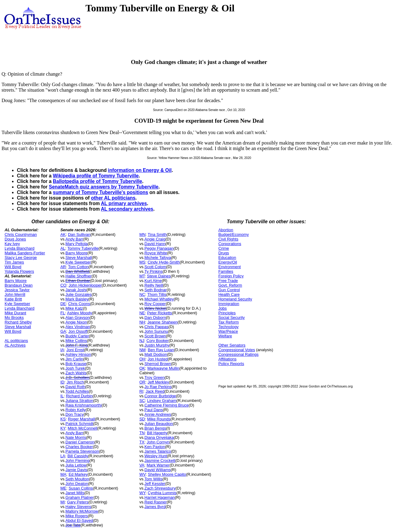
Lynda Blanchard (20, 248)
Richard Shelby (18, 322)
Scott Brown (155, 336)
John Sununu (156, 331)
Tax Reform (228, 322)
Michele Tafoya (158, 258)
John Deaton (77, 484)
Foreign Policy (231, 276)
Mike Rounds (159, 419)
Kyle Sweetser (17, 304)
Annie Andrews (158, 414)
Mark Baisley (77, 299)
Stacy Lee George (21, 258)
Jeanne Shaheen (162, 322)
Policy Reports (231, 364)
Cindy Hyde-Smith (164, 262)
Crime (224, 248)
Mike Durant (15, 313)
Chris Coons (79, 304)
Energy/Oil (228, 262)
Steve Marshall (18, 327)
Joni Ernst (75, 350)
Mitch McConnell (82, 428)
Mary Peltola (77, 244)
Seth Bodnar (156, 290)
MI (62, 502)
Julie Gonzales (79, 294)
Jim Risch (75, 382)
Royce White (156, 253)
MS (142, 262)
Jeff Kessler (155, 484)
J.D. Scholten (77, 377)
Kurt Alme (153, 281)
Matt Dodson (156, 354)
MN (142, 234)
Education (227, 258)
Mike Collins (76, 341)
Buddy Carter (77, 336)
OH (142, 359)
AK (63, 234)
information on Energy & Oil (140, 170)
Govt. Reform (230, 285)
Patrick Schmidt (79, 424)
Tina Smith (157, 234)
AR (63, 267)
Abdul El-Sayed (79, 520)
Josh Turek (75, 368)
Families (226, 271)
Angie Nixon (76, 322)
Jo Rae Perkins (158, 387)
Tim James (14, 262)
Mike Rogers (77, 516)
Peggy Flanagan (159, 248)
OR (142, 382)
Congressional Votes (236, 350)
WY (142, 493)
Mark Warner (158, 465)
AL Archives (15, 345)
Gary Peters (78, 502)
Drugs (224, 253)
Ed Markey (78, 474)
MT (142, 276)
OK (142, 368)
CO (63, 285)
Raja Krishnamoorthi (84, 405)
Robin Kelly (76, 410)
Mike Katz (74, 308)
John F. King (77, 345)
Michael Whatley (159, 299)
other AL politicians (113, 198)
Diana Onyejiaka (159, 437)
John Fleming (77, 461)
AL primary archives (124, 203)
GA (63, 331)
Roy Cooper (155, 304)
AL (63, 248)
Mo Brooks (14, 318)
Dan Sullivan (79, 234)
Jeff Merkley (158, 382)
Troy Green (154, 377)
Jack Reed (155, 391)
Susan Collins (81, 488)
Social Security (231, 318)
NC (142, 294)
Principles (227, 313)
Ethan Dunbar (78, 281)
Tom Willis (154, 479)
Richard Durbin (79, 396)
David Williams (158, 470)
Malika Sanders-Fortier (25, 253)
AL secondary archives (127, 209)
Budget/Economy (233, 234)
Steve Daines (159, 276)
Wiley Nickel (155, 308)
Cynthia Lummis (162, 493)
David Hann (155, 244)
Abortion (226, 230)
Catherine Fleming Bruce (167, 405)
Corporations (230, 244)
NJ (142, 341)
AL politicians (16, 341)
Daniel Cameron (80, 442)
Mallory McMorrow (82, 511)
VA (142, 465)
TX (142, 442)
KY (63, 428)
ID (62, 382)
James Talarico (158, 451)
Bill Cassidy (78, 456)
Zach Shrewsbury (160, 488)
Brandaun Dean (19, 285)
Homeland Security (235, 299)
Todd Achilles (77, 391)
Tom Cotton (78, 267)
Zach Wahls (76, 373)
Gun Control (229, 290)
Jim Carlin (74, 359)
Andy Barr (74, 239)
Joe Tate (73, 525)
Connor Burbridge (160, 396)
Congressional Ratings (238, 354)
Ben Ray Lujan (161, 350)
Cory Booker (158, 341)
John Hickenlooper (85, 285)
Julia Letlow (76, 465)
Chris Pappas (156, 327)
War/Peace (228, 331)
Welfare (225, 336)
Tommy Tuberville (83, 248)
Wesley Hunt (156, 456)
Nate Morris (76, 437)
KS (63, 419)
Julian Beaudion (159, 424)
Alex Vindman (78, 327)
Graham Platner (80, 497)
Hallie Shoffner (79, 276)
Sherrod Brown (158, 364)
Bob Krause (76, 364)
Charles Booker (79, 447)
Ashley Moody (80, 313)
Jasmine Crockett (160, 461)
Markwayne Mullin (163, 368)
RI (141, 391)
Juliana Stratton (79, 401)
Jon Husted (158, 359)
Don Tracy (75, 414)
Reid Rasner (156, 502)
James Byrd (155, 507)
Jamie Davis (76, 470)
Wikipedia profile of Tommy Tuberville (96, 176)
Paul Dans (154, 410)
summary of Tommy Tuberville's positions (100, 192)
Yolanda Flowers (19, 271)
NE (142, 313)
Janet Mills (75, 493)
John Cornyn (158, 442)
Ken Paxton (155, 447)
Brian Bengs (155, 428)
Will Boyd (13, 267)
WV (142, 474)
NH (142, 322)
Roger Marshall (81, 419)
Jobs (222, 308)
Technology (228, 327)
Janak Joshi (76, 290)
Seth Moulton (77, 479)
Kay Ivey (12, 244)
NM (142, 350)
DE (63, 304)
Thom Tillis (157, 294)
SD (142, 419)
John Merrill (15, 294)
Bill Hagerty (157, 433)
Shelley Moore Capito (167, 474)
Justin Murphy (157, 345)
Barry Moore (16, 281)
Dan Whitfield (77, 271)
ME (63, 488)
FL (63, 313)
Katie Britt (13, 299)
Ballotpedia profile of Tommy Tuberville (98, 181)
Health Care (229, 294)
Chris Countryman (21, 234)
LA (63, 456)
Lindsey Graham (162, 401)
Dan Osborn (155, 318)
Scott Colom (155, 267)
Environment (229, 267)
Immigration (229, 304)
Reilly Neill (154, 285)
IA (62, 350)
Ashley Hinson (78, 354)
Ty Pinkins (154, 271)
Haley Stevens (78, 507)
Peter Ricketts (160, 313)
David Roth (75, 387)
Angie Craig (155, 239)
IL (62, 396)
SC (142, 401)
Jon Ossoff (78, 331)
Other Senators (232, 345)
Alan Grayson (78, 318)
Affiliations (227, 359)
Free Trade (228, 281)
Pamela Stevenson (82, 451)
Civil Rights (228, 239)
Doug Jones (15, 239)
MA (63, 474)
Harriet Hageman (160, 497)
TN (142, 433)
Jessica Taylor (17, 290)
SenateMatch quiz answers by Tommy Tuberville (104, 187)
